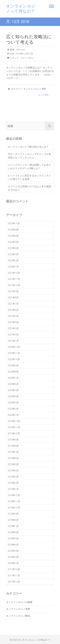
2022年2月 (13, 261)
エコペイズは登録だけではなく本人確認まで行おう (29, 188)
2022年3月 (13, 254)
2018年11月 (14, 501)
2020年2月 (13, 409)
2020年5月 (13, 390)
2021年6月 (13, 310)
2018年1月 (13, 563)
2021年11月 (14, 279)
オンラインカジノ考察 (35, 89)
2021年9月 (13, 291)
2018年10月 (14, 508)
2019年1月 (13, 489)
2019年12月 (14, 421)
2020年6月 (13, 384)
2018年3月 (13, 551)
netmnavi (20, 50)
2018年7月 (13, 526)
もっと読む (44, 95)
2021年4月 (13, 322)
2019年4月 (13, 471)
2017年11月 (14, 576)
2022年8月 (13, 230)
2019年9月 (13, 440)
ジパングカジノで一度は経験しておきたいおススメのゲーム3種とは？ (29, 167)
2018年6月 (13, 532)
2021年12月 (14, 273)
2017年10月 (14, 582)
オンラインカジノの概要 (19, 602)
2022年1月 (13, 267)
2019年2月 (13, 483)
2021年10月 (14, 285)
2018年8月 (13, 520)
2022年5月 (13, 242)
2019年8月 (13, 446)
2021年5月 (13, 316)
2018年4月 (13, 545)
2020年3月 (13, 403)
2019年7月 (13, 452)
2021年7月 (13, 304)
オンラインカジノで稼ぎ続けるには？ (28, 147)
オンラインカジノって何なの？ (21, 9)
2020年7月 (13, 378)
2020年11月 (14, 353)
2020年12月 (14, 347)
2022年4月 (13, 248)
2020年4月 (13, 396)
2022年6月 (13, 236)
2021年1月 (13, 341)
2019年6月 (13, 458)
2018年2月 (13, 557)
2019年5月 (13, 464)
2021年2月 (13, 335)
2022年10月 (14, 223)
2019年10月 (14, 434)
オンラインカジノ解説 (18, 616)
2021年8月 (13, 298)
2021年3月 (13, 328)
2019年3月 (13, 477)
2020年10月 (14, 359)
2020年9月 (13, 366)
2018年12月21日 (24, 54)
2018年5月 (13, 539)
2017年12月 (14, 569)
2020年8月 (13, 372)
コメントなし (27, 58)
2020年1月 (13, 415)
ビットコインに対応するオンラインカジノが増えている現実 (29, 177)
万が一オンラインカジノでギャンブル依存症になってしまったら (29, 156)
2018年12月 (14, 495)
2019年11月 (14, 427)
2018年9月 (13, 514)
